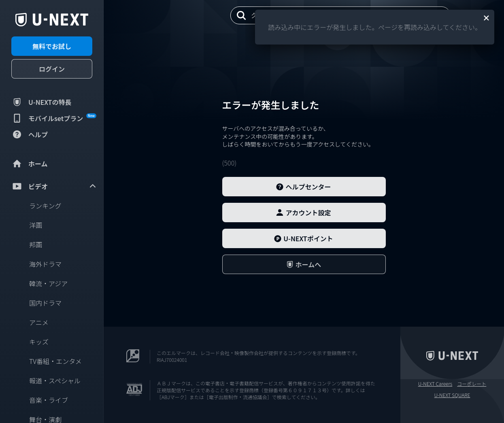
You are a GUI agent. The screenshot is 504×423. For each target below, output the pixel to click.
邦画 (36, 244)
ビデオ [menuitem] (54, 186)
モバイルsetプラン (54, 118)
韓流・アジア (48, 283)
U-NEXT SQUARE (452, 395)
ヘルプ (30, 134)
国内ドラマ (45, 303)
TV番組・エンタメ (55, 361)
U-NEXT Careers (435, 384)
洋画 (36, 225)
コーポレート (472, 384)
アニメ (39, 322)
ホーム (30, 164)
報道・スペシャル (55, 380)
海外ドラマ (45, 264)
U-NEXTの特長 (41, 102)
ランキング (45, 206)
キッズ (39, 342)
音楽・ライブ (49, 400)
